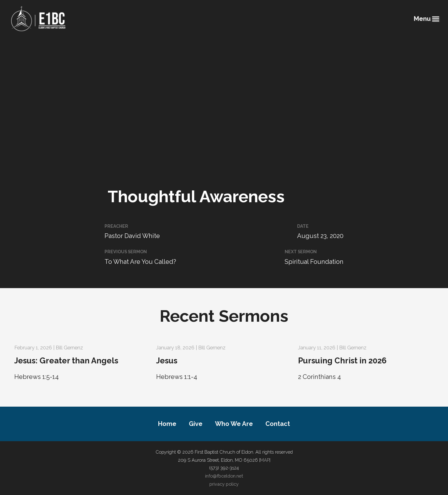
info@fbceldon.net (224, 476)
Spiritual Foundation (314, 262)
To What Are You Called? (140, 262)
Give (196, 424)
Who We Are (234, 424)
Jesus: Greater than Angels (66, 361)
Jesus (167, 361)
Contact (278, 424)
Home (167, 424)
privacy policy (224, 484)
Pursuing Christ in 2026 (342, 361)
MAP (265, 460)
